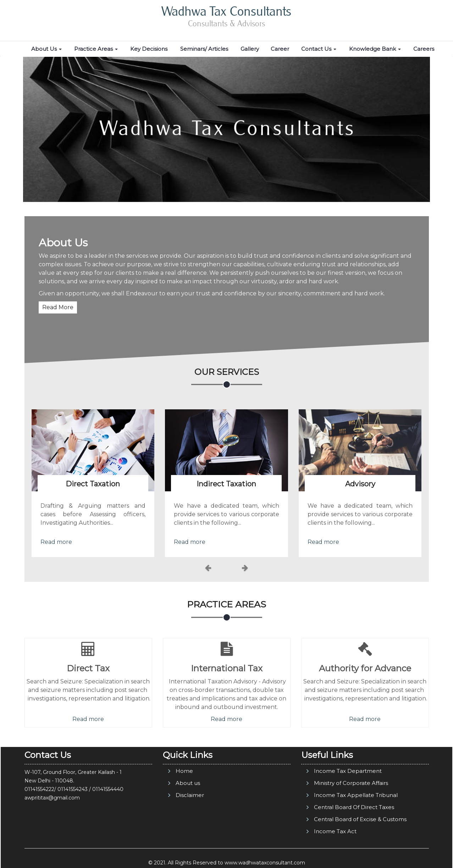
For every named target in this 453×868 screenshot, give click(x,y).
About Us (46, 49)
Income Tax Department (348, 771)
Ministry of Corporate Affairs (351, 783)
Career (280, 49)
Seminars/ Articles (204, 49)
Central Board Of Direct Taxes (354, 807)
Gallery (250, 49)
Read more (56, 542)
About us (188, 783)
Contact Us (319, 49)
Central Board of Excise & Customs (360, 819)
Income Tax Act (335, 831)
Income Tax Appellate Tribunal (356, 795)
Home (184, 771)
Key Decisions (149, 49)
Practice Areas (96, 49)
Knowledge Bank (375, 49)
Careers (424, 49)
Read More (58, 307)
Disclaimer (190, 795)
